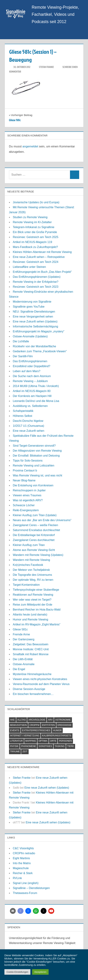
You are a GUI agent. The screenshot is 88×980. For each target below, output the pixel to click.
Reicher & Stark (23, 873)
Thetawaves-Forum (25, 893)
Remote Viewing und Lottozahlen (34, 466)
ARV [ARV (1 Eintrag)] (50, 720)
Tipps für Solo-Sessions (28, 461)
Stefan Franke (46, 67)
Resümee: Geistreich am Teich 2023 (36, 287)
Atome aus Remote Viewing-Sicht (34, 550)
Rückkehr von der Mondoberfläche (35, 346)
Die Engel (19, 669)
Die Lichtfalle (21, 341)
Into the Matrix (22, 863)
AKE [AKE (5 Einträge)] (12, 720)
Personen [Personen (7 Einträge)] (65, 741)
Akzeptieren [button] (40, 972)
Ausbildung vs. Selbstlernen (30, 406)
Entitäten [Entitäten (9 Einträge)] (48, 725)
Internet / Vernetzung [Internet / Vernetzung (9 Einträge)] (25, 735)
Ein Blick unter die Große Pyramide (35, 232)
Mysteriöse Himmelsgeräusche (32, 674)
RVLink (17, 878)
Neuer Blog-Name (24, 480)
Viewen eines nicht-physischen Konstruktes (40, 679)
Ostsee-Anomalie (24, 664)
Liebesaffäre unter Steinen (29, 267)
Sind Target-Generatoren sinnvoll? (34, 446)
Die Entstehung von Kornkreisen (33, 485)
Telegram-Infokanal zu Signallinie (34, 227)
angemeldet (30, 146)
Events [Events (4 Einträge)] (15, 730)
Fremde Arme (21, 634)
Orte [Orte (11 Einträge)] (53, 741)
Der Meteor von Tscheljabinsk (31, 570)
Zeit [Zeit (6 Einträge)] (25, 751)
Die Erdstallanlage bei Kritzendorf (34, 535)
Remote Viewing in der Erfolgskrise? (36, 282)
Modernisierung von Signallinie (32, 302)
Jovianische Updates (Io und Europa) (36, 202)
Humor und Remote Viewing (31, 619)
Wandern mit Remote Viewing (32, 560)
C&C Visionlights (23, 848)
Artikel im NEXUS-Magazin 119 (33, 242)
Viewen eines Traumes (27, 495)
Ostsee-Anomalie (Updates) (30, 336)
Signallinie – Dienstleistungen (31, 888)
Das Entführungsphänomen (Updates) (37, 277)
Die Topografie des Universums (33, 575)
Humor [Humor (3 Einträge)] (57, 730)
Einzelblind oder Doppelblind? (32, 366)
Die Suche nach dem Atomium (32, 376)
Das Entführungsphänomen (30, 361)
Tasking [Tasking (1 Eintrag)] (60, 746)
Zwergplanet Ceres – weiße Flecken (36, 525)
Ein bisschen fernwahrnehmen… (33, 694)
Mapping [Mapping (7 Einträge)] (31, 741)
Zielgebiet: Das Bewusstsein (31, 644)
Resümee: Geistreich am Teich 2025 (36, 237)
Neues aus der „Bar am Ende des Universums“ (42, 520)
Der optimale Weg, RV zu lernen (33, 580)
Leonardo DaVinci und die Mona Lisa (36, 401)
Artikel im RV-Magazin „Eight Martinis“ (37, 624)
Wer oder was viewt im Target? (32, 600)
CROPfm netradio (24, 853)
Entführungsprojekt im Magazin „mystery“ (39, 331)
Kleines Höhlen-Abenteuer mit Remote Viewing (42, 252)
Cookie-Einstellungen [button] (17, 972)
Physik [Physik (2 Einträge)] (14, 746)
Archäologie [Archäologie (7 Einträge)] (37, 720)
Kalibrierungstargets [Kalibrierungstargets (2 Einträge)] (57, 735)
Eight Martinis (21, 858)
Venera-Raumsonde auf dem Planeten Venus (41, 684)
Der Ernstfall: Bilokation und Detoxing (36, 456)
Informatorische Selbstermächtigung (36, 326)
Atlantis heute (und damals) (30, 615)
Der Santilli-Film (23, 356)
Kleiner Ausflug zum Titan (29, 545)
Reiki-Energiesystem (26, 510)
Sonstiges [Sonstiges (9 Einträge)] (45, 746)
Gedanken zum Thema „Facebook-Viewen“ (40, 351)
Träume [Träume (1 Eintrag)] (15, 751)
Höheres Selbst (23, 416)
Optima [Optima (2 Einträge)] (43, 741)
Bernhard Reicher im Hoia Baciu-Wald (37, 610)
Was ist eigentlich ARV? (28, 500)
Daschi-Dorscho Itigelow (28, 421)
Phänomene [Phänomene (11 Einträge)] (29, 746)
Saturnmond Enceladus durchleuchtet (36, 530)
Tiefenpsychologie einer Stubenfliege (36, 590)
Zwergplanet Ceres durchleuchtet (34, 540)
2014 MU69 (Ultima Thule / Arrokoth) (36, 386)
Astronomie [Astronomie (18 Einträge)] (63, 720)
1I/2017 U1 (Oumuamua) (29, 426)
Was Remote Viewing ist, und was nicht (38, 475)
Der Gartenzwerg (24, 639)
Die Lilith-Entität (23, 659)
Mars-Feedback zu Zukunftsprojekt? (35, 247)
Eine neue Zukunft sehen (29, 431)
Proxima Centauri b (25, 470)
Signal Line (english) (26, 883)
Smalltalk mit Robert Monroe (31, 654)
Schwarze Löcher (24, 505)
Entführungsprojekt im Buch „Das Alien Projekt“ (42, 272)
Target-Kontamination (26, 585)
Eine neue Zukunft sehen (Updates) (35, 321)
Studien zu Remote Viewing (30, 217)
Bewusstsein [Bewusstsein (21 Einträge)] (18, 725)
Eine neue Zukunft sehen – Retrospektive (39, 257)
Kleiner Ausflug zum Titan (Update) (35, 515)
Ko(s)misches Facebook (28, 565)
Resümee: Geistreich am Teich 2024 (36, 262)
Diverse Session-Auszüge (29, 689)
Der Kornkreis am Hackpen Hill (32, 396)
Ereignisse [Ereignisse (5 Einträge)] (64, 725)
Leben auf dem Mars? (27, 371)
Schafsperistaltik (23, 411)
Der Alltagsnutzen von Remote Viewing (37, 451)
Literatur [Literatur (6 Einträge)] (16, 741)
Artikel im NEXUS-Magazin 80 (32, 391)
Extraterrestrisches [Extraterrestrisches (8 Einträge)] (36, 730)
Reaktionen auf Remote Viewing (33, 595)
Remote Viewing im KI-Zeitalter (32, 222)
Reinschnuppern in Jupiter (29, 490)
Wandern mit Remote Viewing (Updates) (38, 555)
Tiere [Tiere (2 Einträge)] (71, 746)
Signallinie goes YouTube (29, 307)
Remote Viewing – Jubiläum (30, 381)
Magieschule (21, 868)
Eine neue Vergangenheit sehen (33, 317)
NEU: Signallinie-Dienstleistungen (34, 312)
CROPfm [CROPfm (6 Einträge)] (34, 725)
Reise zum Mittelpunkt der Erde (33, 605)
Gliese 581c (20, 629)
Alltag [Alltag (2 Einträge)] (22, 720)
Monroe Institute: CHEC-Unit (31, 649)
